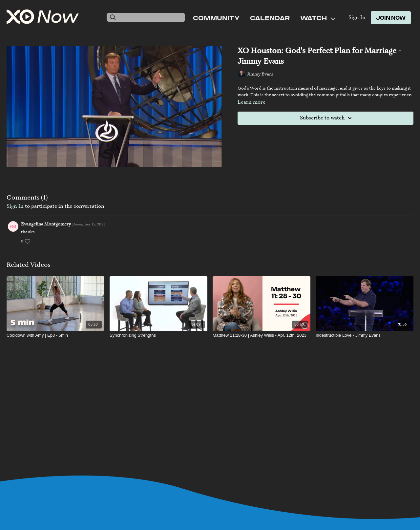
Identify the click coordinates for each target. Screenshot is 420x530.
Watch (318, 18)
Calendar (270, 18)
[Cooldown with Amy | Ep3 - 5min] (55, 335)
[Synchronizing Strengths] (158, 335)
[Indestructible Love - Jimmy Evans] (365, 335)
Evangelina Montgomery (46, 224)
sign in (15, 206)
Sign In (357, 18)
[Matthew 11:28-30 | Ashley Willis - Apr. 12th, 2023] (262, 335)
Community (216, 18)
